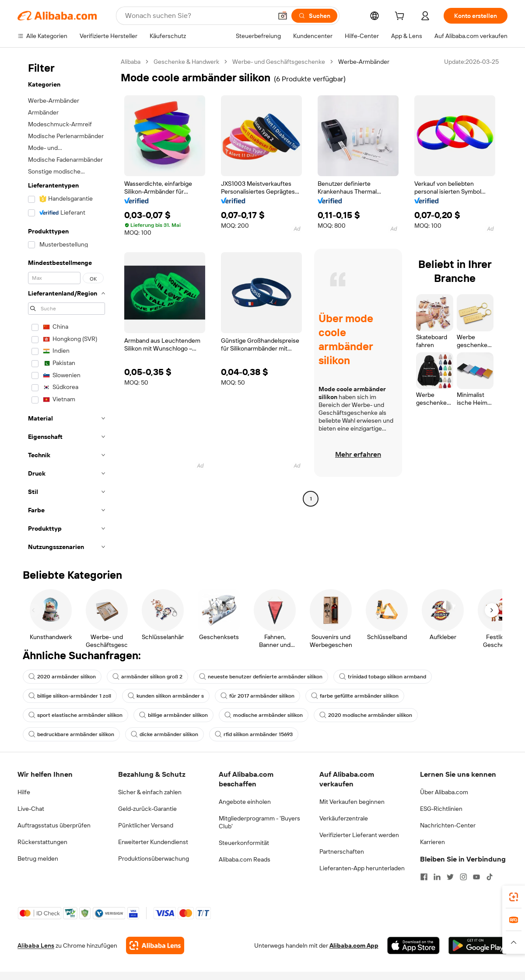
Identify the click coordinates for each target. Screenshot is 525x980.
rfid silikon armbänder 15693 (254, 734)
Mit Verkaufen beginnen (352, 802)
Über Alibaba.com (444, 792)
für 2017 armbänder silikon (257, 696)
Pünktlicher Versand (146, 825)
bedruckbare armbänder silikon (71, 734)
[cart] (401, 17)
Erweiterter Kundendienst (153, 842)
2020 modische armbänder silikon (366, 715)
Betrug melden (38, 858)
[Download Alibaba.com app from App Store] (413, 945)
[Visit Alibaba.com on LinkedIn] (437, 877)
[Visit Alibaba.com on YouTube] (476, 877)
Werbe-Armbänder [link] (364, 62)
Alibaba (131, 62)
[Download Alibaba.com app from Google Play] (478, 945)
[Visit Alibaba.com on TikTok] (490, 877)
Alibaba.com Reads (245, 859)
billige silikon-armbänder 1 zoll (70, 696)
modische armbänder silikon (264, 715)
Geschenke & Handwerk (186, 62)
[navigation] (66, 307)
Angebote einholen (245, 802)
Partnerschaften (342, 851)
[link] (514, 897)
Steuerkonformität (244, 843)
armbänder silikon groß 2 (147, 677)
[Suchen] (314, 16)
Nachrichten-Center (448, 825)
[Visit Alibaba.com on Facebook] (424, 877)
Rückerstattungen (42, 842)
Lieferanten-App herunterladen (362, 868)
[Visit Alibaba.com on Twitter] (450, 877)
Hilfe (24, 792)
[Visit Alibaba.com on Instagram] (463, 877)
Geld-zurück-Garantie (147, 809)
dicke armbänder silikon (164, 734)
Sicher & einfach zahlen (150, 792)
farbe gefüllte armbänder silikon (355, 696)
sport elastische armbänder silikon (75, 715)
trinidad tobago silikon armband (383, 677)
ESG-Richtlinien (441, 809)
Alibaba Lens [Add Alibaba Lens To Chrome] (36, 945)
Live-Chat (31, 809)
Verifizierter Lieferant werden (359, 835)
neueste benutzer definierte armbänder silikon (261, 677)
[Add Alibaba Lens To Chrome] (155, 945)
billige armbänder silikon (173, 715)
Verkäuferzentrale (344, 818)
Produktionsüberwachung (154, 858)
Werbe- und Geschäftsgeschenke (279, 62)
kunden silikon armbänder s (166, 696)
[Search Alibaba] (198, 16)
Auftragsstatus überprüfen (54, 825)
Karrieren (432, 842)
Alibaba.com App (354, 945)
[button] (283, 16)
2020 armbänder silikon (62, 677)
